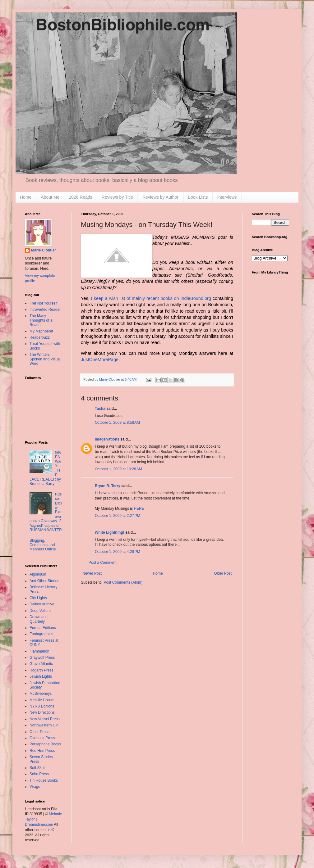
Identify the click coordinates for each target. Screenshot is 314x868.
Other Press (39, 732)
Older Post (223, 573)
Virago (35, 787)
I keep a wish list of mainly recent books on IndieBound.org (151, 298)
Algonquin (38, 574)
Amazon (177, 269)
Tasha (100, 409)
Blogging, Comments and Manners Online (43, 545)
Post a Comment (102, 563)
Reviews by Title (117, 197)
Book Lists (198, 197)
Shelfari (195, 275)
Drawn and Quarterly (39, 619)
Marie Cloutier (44, 250)
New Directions (42, 712)
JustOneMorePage (100, 359)
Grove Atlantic (41, 664)
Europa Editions (43, 628)
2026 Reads (81, 197)
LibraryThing (93, 281)
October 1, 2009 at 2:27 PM (118, 516)
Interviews (227, 197)
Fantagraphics (41, 634)
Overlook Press (42, 738)
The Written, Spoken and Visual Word (45, 359)
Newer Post (92, 573)
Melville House (42, 700)
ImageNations (107, 439)
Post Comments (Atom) (123, 582)
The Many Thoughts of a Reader (41, 320)
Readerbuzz (40, 337)
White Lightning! (110, 532)
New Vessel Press (45, 719)
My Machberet (41, 331)
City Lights (38, 598)
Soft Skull (37, 768)
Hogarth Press (42, 670)
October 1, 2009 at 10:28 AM (118, 469)
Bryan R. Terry (108, 486)
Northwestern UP (44, 725)
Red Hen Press (42, 751)
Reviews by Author (160, 197)
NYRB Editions (42, 706)
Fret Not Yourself (43, 303)
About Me (50, 197)
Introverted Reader (45, 310)
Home (26, 197)
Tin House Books (44, 780)
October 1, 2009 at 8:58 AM (117, 423)
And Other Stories (44, 581)
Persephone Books (45, 744)
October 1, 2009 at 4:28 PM (118, 552)
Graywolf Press (42, 658)
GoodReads (220, 275)
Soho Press (39, 774)
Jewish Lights (41, 676)
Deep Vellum (40, 611)
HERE (139, 509)
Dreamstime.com (39, 825)
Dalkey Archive (42, 604)
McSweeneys (41, 694)
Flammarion (39, 651)
